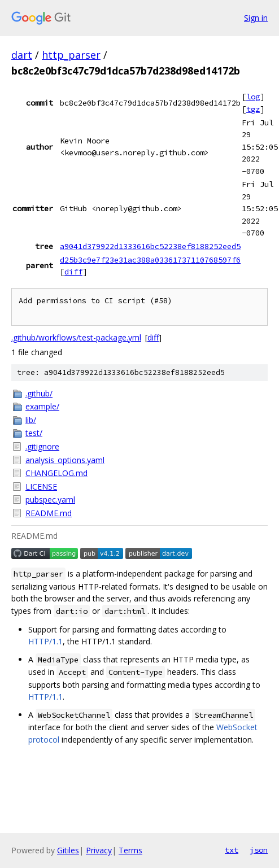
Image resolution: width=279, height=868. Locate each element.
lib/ (31, 420)
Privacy (99, 850)
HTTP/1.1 (45, 641)
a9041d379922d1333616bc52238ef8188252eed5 (150, 246)
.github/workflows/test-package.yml (76, 337)
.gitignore (42, 446)
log (253, 97)
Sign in (256, 18)
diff (73, 272)
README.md (49, 513)
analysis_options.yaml (65, 460)
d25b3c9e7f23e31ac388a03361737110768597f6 (150, 260)
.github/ (39, 393)
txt (232, 850)
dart (22, 55)
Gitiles (68, 850)
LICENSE (41, 487)
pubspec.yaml (50, 500)
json (259, 850)
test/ (34, 433)
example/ (42, 406)
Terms (130, 850)
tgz (253, 109)
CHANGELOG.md (56, 473)
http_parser (71, 55)
